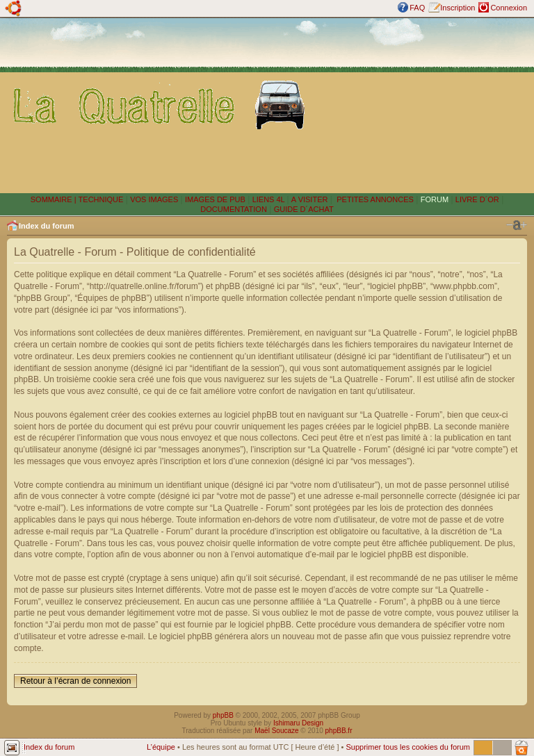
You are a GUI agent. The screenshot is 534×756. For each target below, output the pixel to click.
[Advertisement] (423, 105)
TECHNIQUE (101, 199)
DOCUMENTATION (234, 209)
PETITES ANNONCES (374, 199)
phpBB (223, 715)
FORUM (435, 199)
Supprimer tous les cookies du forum (408, 747)
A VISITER (310, 199)
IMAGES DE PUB (215, 199)
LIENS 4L (270, 199)
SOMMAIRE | (55, 199)
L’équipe (161, 747)
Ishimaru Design (298, 723)
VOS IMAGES (154, 199)
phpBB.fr (339, 731)
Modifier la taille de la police (517, 225)
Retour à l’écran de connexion (75, 681)
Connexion (509, 8)
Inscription (458, 8)
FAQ (417, 8)
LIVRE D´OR (477, 199)
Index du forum (46, 226)
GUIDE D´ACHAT (304, 209)
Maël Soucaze (276, 731)
